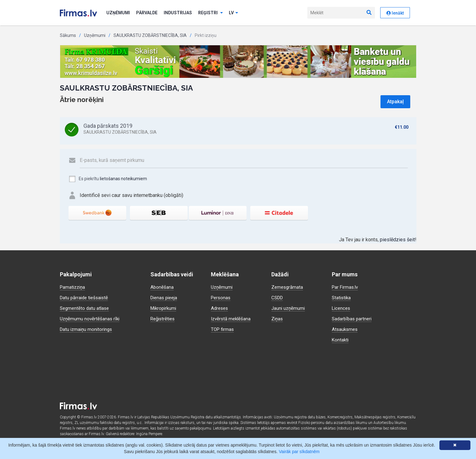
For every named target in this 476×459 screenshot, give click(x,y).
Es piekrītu (108, 179)
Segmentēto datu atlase (86, 308)
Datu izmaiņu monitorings (87, 329)
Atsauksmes (345, 329)
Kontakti (341, 340)
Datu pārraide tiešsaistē (86, 298)
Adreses (220, 308)
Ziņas (278, 319)
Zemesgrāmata (288, 287)
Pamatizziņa (73, 287)
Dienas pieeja (165, 298)
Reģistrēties (164, 319)
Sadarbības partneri (353, 319)
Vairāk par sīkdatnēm (299, 452)
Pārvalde (147, 13)
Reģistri (211, 13)
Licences (342, 308)
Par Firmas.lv (346, 287)
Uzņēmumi (118, 13)
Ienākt (395, 13)
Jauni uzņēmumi (289, 308)
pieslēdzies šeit (397, 240)
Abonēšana (162, 287)
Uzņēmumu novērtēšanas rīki (91, 319)
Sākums (68, 35)
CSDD (278, 298)
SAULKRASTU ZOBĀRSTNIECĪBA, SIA (150, 35)
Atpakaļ (395, 102)
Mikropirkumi (165, 308)
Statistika (342, 298)
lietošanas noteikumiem (123, 179)
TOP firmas (223, 329)
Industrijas (178, 13)
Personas (221, 298)
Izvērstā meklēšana (232, 319)
